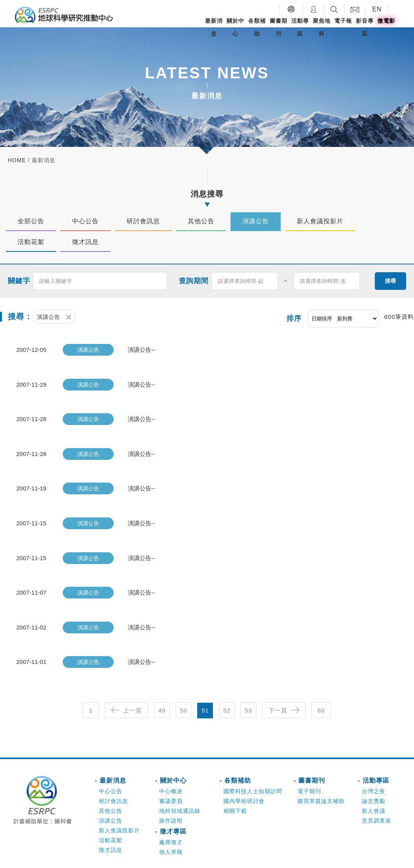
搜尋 (390, 281)
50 (184, 690)
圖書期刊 (279, 27)
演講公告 (111, 800)
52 (227, 690)
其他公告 (111, 790)
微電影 (386, 21)
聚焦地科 (322, 27)
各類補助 (257, 27)
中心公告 (111, 771)
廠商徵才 (171, 822)
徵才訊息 (111, 830)
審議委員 (171, 781)
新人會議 (374, 790)
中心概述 (171, 771)
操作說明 (171, 800)
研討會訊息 (113, 781)
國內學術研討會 (244, 781)
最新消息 (214, 27)
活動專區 (300, 27)
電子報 (343, 21)
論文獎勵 (374, 781)
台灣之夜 (374, 771)
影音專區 (365, 27)
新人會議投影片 (119, 810)
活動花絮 (111, 820)
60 (321, 690)
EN (377, 9)
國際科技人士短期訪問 (253, 771)
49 (162, 690)
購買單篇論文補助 (321, 781)
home (17, 160)
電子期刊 (309, 771)
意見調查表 (377, 800)
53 (248, 690)
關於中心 (235, 27)
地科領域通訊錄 (180, 790)
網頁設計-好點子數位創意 (322, 858)
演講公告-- (142, 349)
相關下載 (235, 790)
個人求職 (171, 832)
